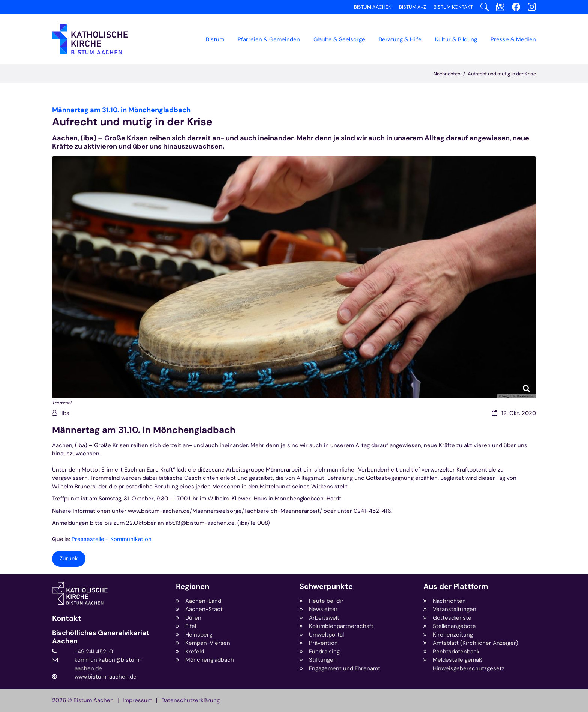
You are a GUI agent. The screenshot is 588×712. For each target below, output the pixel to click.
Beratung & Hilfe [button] (400, 39)
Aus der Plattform (456, 587)
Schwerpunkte (326, 587)
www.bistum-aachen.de (106, 677)
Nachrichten (447, 74)
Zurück (69, 559)
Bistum (215, 39)
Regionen (193, 587)
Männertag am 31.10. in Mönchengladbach (144, 430)
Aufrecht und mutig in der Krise (502, 74)
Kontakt (67, 618)
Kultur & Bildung (456, 39)
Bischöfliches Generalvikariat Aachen (101, 637)
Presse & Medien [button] (513, 39)
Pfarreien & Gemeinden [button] (269, 39)
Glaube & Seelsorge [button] (339, 39)
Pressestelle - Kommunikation (112, 539)
